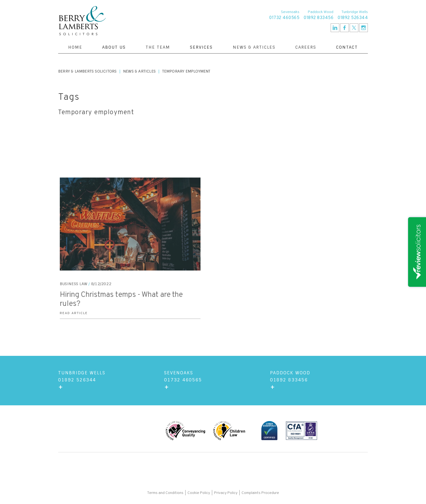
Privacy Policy (226, 493)
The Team (158, 47)
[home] (82, 21)
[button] (114, 47)
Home (75, 47)
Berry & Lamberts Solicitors (87, 71)
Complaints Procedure (260, 493)
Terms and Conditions (166, 493)
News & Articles (254, 47)
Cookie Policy (199, 493)
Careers (306, 47)
